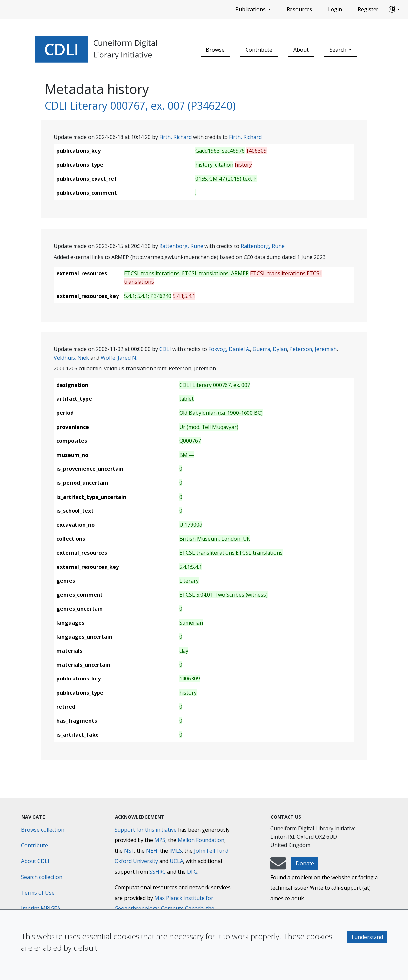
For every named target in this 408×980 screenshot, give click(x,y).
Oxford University (136, 861)
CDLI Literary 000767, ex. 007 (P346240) (140, 106)
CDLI (165, 349)
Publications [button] (251, 9)
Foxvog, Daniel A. (229, 349)
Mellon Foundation (201, 840)
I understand (367, 937)
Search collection (42, 877)
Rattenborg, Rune (181, 246)
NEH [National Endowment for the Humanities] (152, 851)
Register (368, 9)
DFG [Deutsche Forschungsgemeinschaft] (192, 872)
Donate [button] (305, 863)
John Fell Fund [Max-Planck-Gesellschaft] (211, 851)
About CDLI (35, 861)
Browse (215, 50)
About (301, 50)
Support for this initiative (146, 830)
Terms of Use (38, 893)
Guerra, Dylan (270, 349)
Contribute (259, 50)
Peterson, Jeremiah (313, 349)
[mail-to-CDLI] (278, 866)
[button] (395, 10)
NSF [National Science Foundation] (129, 851)
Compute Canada (182, 908)
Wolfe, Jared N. (119, 358)
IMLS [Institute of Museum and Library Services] (176, 851)
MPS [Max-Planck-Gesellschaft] (160, 840)
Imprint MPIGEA (41, 908)
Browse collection (43, 830)
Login (335, 9)
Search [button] (339, 50)
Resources (299, 9)
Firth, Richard (175, 137)
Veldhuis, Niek (71, 358)
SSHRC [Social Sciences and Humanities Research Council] (158, 872)
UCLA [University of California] (176, 861)
